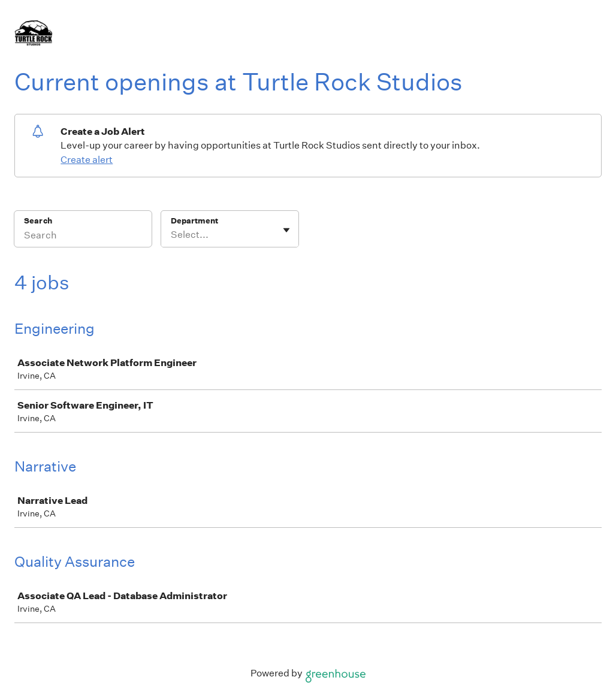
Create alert (87, 160)
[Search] (83, 237)
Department (194, 221)
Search (38, 221)
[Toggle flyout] (286, 230)
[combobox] (172, 235)
